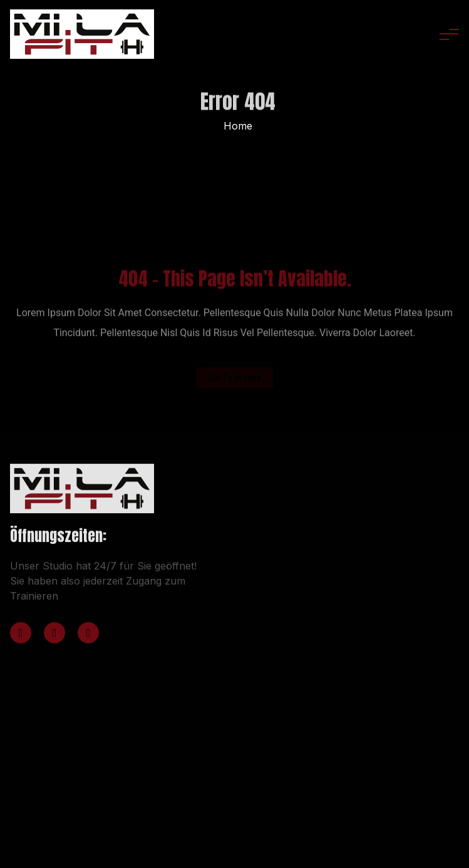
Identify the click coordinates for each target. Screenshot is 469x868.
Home (238, 126)
